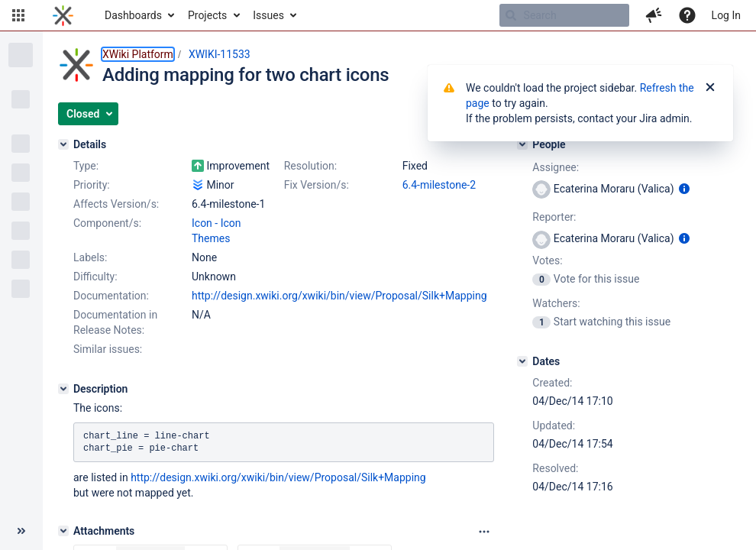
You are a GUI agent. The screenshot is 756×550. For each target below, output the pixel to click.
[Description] (63, 389)
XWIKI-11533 (220, 54)
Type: (86, 166)
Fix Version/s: (317, 185)
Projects (207, 15)
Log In (726, 15)
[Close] (710, 88)
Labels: (90, 257)
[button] (18, 15)
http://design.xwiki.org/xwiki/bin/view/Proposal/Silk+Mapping (339, 296)
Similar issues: (108, 349)
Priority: (92, 185)
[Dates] (522, 361)
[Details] (63, 144)
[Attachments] (63, 531)
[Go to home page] (63, 15)
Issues (268, 15)
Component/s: (107, 223)
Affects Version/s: (116, 204)
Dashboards (133, 15)
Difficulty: (95, 277)
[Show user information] (684, 189)
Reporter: (554, 217)
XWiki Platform (138, 54)
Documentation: (111, 296)
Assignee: (556, 167)
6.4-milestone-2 (439, 185)
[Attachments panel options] (484, 532)
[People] (522, 144)
